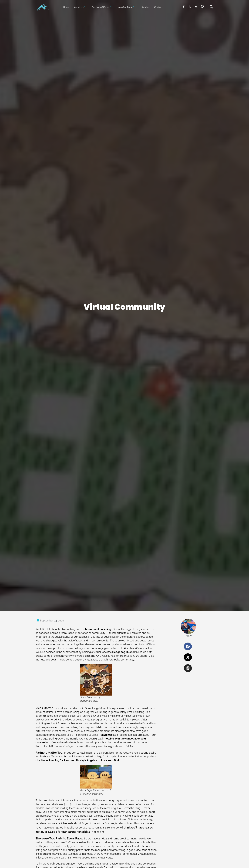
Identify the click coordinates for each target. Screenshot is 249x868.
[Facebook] (184, 7)
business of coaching (98, 629)
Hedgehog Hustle (123, 652)
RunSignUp (106, 735)
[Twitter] (190, 7)
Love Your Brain (111, 760)
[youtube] (196, 7)
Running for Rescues (62, 760)
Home (66, 7)
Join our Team (126, 7)
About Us (80, 7)
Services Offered (102, 7)
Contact (158, 7)
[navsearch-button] (212, 7)
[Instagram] (202, 7)
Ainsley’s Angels (86, 760)
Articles (145, 7)
